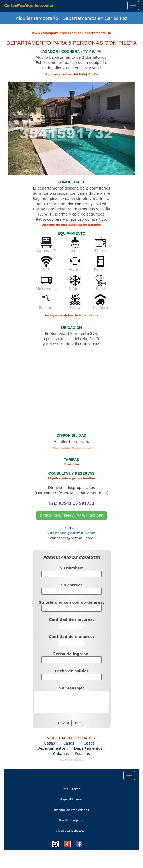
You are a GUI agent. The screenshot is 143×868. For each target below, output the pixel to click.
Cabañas (61, 754)
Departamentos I (53, 748)
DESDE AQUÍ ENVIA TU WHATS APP (71, 515)
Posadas (82, 754)
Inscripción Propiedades (71, 810)
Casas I (51, 743)
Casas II (70, 743)
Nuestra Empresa (71, 820)
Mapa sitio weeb (78, 799)
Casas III (91, 743)
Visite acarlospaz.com (72, 831)
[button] (17, 128)
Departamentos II (90, 748)
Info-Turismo (78, 789)
